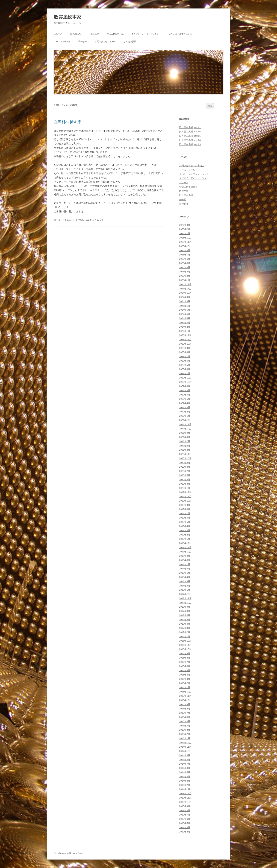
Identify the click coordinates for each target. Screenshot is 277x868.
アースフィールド (62, 42)
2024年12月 (185, 284)
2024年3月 (185, 323)
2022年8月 (185, 390)
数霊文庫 (95, 34)
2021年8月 (185, 437)
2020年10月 (185, 458)
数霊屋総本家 (67, 17)
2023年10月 (185, 344)
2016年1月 (185, 687)
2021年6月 (185, 446)
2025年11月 (185, 242)
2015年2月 (185, 734)
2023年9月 (185, 348)
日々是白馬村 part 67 (190, 127)
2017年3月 (185, 628)
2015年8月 (185, 709)
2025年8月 (185, 250)
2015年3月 (185, 730)
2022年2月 (185, 412)
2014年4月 (185, 777)
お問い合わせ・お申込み (192, 166)
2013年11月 (185, 798)
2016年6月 (185, 666)
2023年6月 (185, 361)
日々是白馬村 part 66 (190, 132)
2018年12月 (185, 543)
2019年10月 (185, 501)
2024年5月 (185, 314)
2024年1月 (185, 331)
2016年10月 (185, 649)
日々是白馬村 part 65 (190, 136)
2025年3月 (185, 272)
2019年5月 (185, 522)
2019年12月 (185, 492)
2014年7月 (185, 764)
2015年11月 (185, 696)
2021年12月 (185, 420)
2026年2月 (185, 229)
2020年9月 (185, 463)
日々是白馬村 (76, 34)
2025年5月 (185, 263)
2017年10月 (185, 603)
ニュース (58, 34)
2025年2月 (185, 276)
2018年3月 (185, 581)
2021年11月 (185, 424)
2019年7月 (185, 513)
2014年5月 (185, 772)
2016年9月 (185, 653)
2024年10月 (185, 293)
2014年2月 (185, 785)
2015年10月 (185, 700)
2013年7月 (185, 815)
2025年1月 (185, 280)
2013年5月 (185, 823)
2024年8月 (185, 301)
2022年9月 (185, 386)
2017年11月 (185, 598)
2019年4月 (185, 526)
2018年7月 (185, 564)
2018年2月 (185, 586)
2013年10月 (185, 802)
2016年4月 (185, 675)
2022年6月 (185, 395)
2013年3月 (185, 832)
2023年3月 (185, 369)
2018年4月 (185, 577)
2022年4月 (185, 403)
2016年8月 (185, 658)
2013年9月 (185, 806)
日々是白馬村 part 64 (190, 140)
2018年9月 (185, 556)
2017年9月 (185, 607)
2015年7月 (185, 713)
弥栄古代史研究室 (115, 34)
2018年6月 (185, 569)
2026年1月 (185, 233)
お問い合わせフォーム (105, 42)
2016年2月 (185, 683)
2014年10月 (185, 751)
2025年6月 (185, 259)
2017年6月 (185, 615)
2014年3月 (185, 781)
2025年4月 (185, 267)
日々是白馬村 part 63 (190, 144)
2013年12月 (185, 793)
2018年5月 (185, 573)
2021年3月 (185, 450)
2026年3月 (185, 225)
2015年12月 (185, 692)
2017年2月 (185, 632)
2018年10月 (185, 552)
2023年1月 (185, 373)
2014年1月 (185, 789)
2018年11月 (185, 547)
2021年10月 (185, 429)
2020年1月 (185, 488)
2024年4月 (185, 318)
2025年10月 (185, 246)
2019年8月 (185, 509)
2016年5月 (185, 670)
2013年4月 (185, 827)
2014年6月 (185, 768)
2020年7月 (185, 471)
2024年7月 (185, 306)
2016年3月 (185, 679)
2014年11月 (185, 747)
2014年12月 (185, 743)
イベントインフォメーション (145, 34)
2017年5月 (185, 620)
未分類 (183, 199)
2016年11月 (185, 645)
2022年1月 (185, 416)
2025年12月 (185, 238)
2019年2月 (185, 535)
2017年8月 (185, 611)
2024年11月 (185, 289)
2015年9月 (185, 704)
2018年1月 (185, 590)
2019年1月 (185, 539)
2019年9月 (185, 505)
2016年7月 (185, 662)
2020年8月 (185, 467)
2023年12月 (185, 335)
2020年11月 (185, 454)
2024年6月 (185, 310)
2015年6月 (185, 717)
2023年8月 (185, 352)
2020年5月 (185, 475)
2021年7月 (185, 441)
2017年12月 (185, 594)
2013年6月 (185, 819)
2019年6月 (185, 518)
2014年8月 (185, 760)
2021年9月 (185, 433)
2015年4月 (185, 726)
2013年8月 (185, 810)
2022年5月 (185, 399)
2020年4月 (185, 480)
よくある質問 (130, 42)
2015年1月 (185, 738)
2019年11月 (185, 496)
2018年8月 (185, 560)
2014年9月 (185, 755)
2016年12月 (185, 641)
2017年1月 (185, 637)
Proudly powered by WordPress (69, 853)
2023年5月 (185, 365)
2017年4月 (185, 624)
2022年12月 (185, 378)
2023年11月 (185, 340)
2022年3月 (185, 407)
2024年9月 (185, 297)
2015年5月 (185, 721)
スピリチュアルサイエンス (179, 34)
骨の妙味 (83, 42)
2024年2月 (185, 327)
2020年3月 (185, 484)
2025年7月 (185, 255)
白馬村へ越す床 (67, 122)
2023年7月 (185, 356)
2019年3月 (185, 530)
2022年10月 (185, 382)
